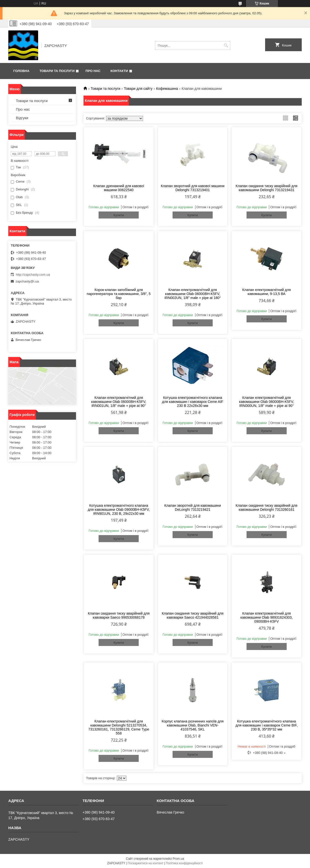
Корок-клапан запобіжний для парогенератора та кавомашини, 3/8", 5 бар (119, 294)
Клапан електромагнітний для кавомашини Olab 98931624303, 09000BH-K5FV (267, 617)
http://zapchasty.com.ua (33, 275)
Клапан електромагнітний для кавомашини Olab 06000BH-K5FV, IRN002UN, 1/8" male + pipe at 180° (192, 294)
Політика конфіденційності (184, 863)
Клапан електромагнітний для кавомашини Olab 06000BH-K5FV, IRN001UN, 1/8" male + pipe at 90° (119, 402)
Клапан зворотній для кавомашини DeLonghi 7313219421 (193, 508)
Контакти (119, 71)
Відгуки (22, 118)
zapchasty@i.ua (27, 281)
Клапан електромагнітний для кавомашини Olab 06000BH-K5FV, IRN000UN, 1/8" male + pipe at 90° (266, 402)
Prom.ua (178, 859)
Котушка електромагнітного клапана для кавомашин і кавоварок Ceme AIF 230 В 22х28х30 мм (193, 402)
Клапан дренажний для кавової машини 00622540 (119, 188)
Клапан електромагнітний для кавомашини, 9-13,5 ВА (267, 292)
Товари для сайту (138, 89)
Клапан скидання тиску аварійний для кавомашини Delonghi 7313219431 (267, 188)
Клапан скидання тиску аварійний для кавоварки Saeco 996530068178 (119, 615)
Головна (21, 71)
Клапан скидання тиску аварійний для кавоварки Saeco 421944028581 (193, 615)
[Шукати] (226, 46)
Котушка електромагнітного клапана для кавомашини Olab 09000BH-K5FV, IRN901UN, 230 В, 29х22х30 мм (119, 510)
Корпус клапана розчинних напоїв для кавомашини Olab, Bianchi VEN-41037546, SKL (193, 725)
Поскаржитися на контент (145, 863)
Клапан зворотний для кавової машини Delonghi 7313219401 (192, 188)
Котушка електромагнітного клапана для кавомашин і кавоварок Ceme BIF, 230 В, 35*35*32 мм (266, 725)
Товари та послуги (57, 71)
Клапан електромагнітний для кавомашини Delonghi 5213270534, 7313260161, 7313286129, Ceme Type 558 (119, 727)
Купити (119, 215)
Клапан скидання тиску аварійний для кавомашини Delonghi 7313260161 (267, 508)
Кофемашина (167, 89)
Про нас (93, 71)
